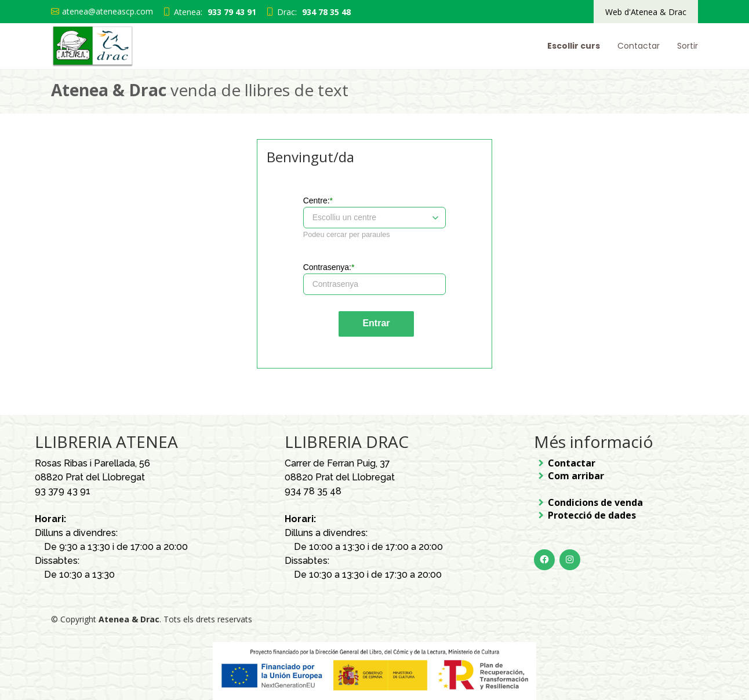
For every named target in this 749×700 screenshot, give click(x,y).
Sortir (688, 46)
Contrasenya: (327, 267)
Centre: (317, 200)
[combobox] (359, 217)
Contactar (639, 46)
